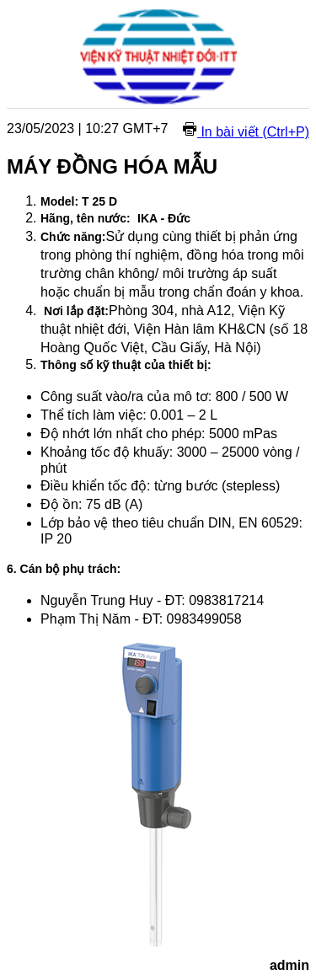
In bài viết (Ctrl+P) (246, 132)
